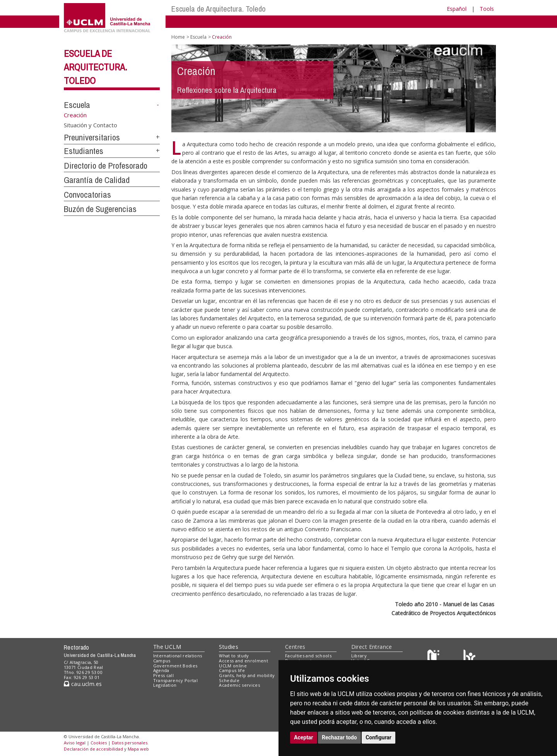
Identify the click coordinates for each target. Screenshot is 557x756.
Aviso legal (75, 743)
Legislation (165, 685)
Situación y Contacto (91, 125)
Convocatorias (87, 195)
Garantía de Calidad (97, 180)
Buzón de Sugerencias (100, 209)
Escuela (77, 105)
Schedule (229, 680)
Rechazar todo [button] (339, 737)
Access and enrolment (243, 661)
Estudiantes (84, 151)
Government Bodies (175, 666)
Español (457, 9)
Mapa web (138, 749)
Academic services (239, 685)
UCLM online (233, 666)
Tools (487, 9)
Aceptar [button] (304, 737)
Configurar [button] (378, 737)
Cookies (99, 743)
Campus (162, 661)
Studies (229, 647)
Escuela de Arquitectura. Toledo (219, 9)
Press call (163, 675)
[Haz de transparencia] (435, 658)
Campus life (232, 670)
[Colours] (469, 658)
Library (359, 656)
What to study (234, 656)
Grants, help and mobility (247, 675)
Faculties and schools (308, 656)
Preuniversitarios (92, 137)
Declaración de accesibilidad (93, 749)
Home (178, 37)
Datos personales (130, 743)
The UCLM (167, 647)
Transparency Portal (175, 680)
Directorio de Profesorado (106, 166)
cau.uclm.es (83, 684)
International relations (178, 656)
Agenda (161, 670)
